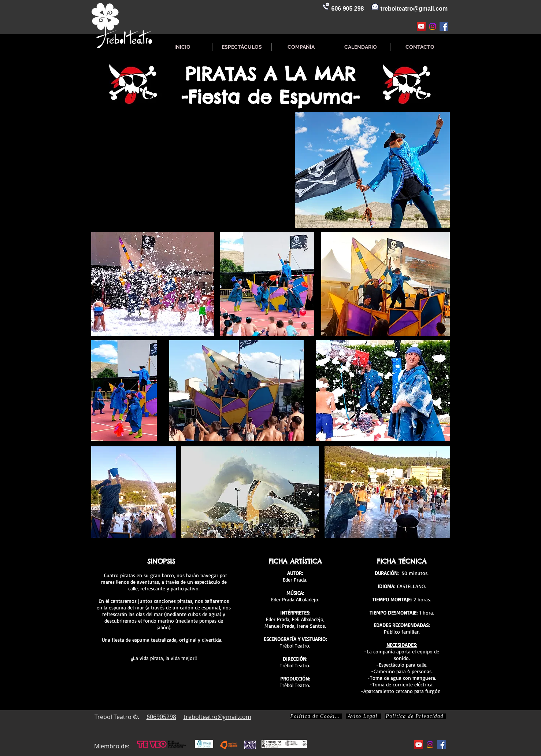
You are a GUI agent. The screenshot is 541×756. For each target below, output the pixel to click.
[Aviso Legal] (364, 716)
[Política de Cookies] (316, 716)
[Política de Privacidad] (416, 716)
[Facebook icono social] (444, 26)
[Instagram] (433, 26)
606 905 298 (348, 9)
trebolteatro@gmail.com (414, 9)
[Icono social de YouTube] (421, 26)
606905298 (161, 717)
